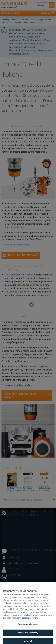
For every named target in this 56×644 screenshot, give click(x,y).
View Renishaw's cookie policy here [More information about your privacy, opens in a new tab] (22, 620)
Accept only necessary (28, 634)
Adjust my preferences (28, 626)
